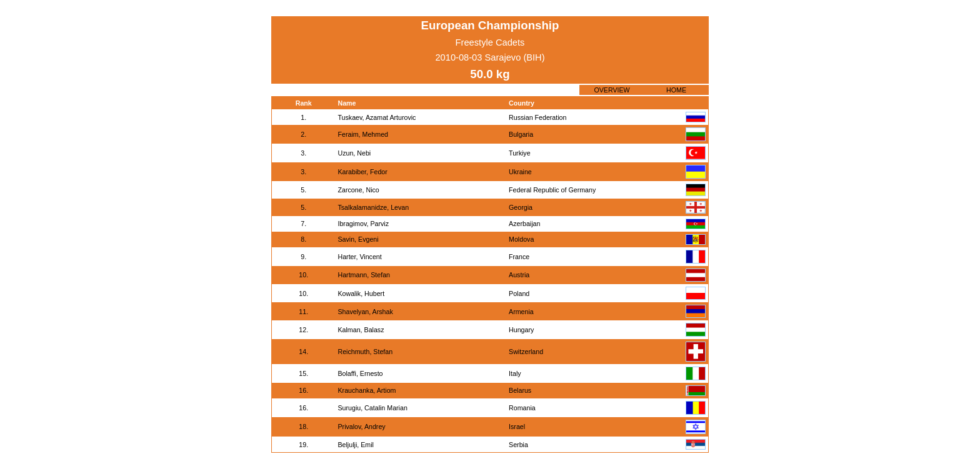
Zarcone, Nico (358, 190)
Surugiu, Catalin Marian (372, 408)
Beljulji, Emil (355, 445)
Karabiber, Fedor (362, 172)
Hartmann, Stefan (364, 275)
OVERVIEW (612, 90)
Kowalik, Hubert (361, 294)
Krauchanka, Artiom (367, 390)
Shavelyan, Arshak (365, 312)
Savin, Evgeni (358, 239)
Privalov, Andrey (361, 427)
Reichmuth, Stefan (365, 352)
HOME (676, 90)
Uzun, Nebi (354, 153)
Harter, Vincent (359, 257)
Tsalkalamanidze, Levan (373, 207)
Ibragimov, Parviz (363, 224)
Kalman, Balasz (361, 330)
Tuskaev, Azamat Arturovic (377, 117)
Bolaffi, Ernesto (360, 373)
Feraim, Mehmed (363, 134)
